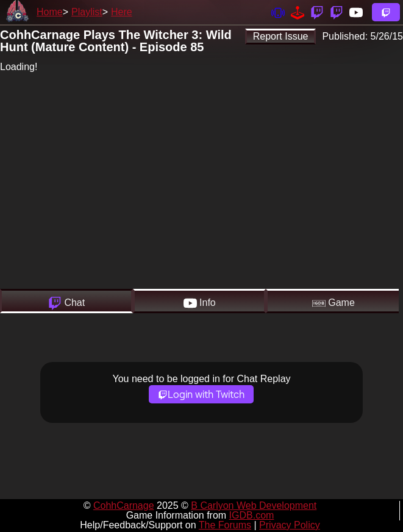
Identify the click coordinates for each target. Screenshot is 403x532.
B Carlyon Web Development (254, 505)
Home (50, 12)
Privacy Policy (290, 525)
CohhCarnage (124, 505)
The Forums (225, 525)
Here (122, 12)
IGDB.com (252, 515)
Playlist (87, 12)
